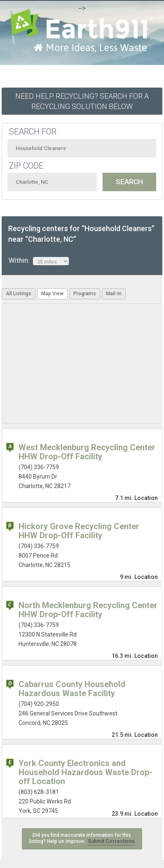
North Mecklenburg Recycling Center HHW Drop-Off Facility (88, 610)
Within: (39, 261)
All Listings (19, 294)
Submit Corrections (111, 841)
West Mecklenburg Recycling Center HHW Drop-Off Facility (87, 452)
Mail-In (114, 294)
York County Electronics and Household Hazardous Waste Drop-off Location (86, 772)
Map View (52, 294)
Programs (85, 294)
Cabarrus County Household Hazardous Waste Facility (72, 689)
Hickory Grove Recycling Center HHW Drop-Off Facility (79, 531)
